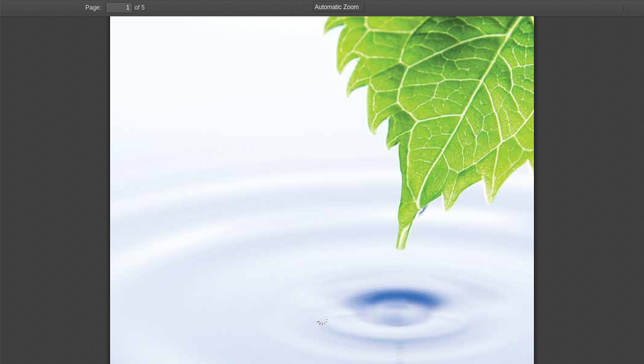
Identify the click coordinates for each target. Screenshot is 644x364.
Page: (93, 8)
